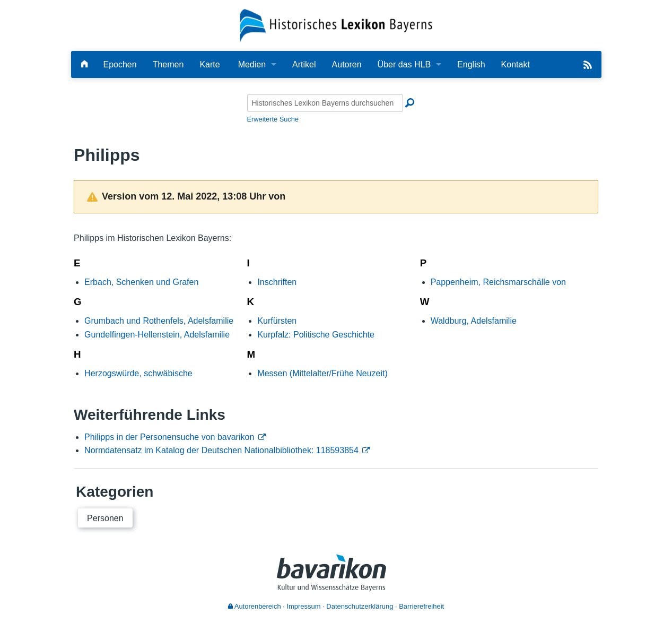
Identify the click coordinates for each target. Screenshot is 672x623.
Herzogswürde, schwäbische (138, 373)
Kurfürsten (277, 321)
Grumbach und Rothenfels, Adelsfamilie (159, 321)
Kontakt (516, 64)
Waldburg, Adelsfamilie (474, 321)
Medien (252, 64)
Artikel (304, 64)
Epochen (120, 64)
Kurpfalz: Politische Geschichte (316, 335)
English (471, 64)
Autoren (347, 64)
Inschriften (277, 282)
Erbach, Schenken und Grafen (141, 282)
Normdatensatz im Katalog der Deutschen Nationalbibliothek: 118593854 (221, 450)
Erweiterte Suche (273, 119)
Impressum (303, 606)
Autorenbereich (255, 606)
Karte (210, 64)
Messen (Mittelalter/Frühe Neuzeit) (322, 373)
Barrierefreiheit (421, 606)
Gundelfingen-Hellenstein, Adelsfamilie (157, 335)
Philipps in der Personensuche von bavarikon (169, 437)
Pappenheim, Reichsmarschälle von (498, 282)
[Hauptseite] (84, 64)
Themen (168, 64)
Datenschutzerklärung (360, 606)
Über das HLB (404, 64)
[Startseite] (336, 25)
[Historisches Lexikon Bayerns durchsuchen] (325, 103)
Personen (105, 518)
